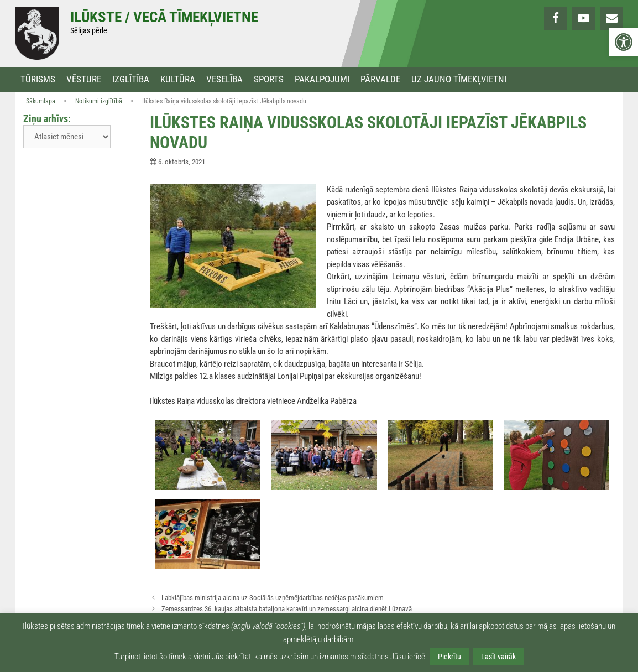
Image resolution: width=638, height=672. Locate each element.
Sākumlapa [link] (41, 101)
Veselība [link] (224, 79)
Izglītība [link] (131, 79)
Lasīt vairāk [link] (498, 657)
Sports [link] (269, 79)
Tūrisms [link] (38, 79)
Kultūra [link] (178, 79)
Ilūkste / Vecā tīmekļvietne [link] (164, 17)
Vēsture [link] (84, 79)
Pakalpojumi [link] (322, 79)
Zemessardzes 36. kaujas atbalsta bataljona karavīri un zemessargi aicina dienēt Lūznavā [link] (287, 609)
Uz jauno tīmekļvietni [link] (459, 79)
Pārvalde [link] (380, 79)
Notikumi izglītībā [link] (99, 101)
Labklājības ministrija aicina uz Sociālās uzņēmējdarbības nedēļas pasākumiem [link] (273, 598)
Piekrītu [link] (449, 657)
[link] (624, 42)
